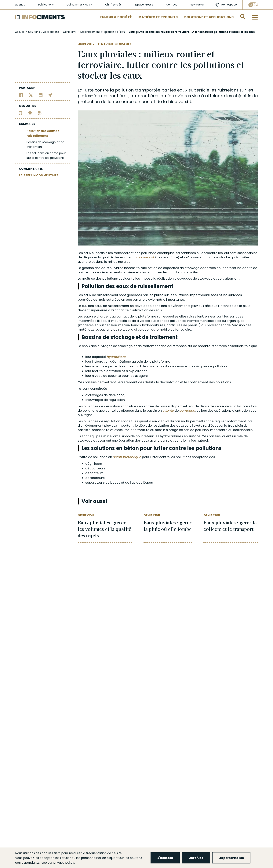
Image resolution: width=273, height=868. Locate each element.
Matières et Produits (158, 17)
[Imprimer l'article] (30, 113)
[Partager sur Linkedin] (41, 95)
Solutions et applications (209, 17)
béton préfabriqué (127, 457)
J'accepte (165, 858)
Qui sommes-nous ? (79, 5)
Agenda (20, 5)
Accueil (20, 32)
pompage (187, 411)
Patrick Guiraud (115, 44)
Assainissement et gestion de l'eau (102, 32)
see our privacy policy (58, 863)
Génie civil (69, 32)
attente (168, 411)
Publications (46, 5)
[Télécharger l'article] (40, 113)
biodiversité (180, 102)
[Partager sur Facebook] (21, 95)
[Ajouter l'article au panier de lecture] (20, 113)
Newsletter (197, 5)
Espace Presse (144, 5)
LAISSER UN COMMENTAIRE (39, 175)
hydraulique (116, 357)
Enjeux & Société (116, 17)
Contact (171, 5)
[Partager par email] (50, 95)
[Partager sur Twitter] (31, 95)
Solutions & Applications (44, 32)
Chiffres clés (113, 5)
